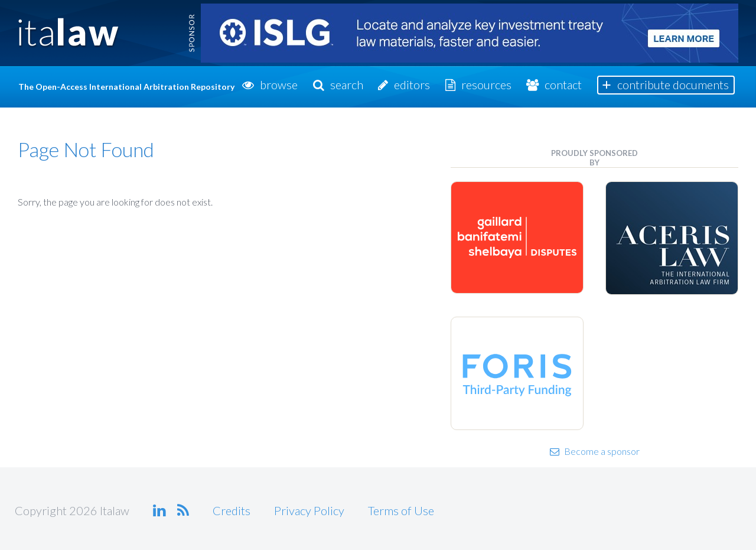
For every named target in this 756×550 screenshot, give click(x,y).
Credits (232, 510)
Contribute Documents (673, 84)
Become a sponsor (595, 451)
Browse (279, 84)
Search (347, 84)
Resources (486, 84)
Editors (412, 84)
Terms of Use (401, 510)
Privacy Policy (309, 510)
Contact (563, 84)
